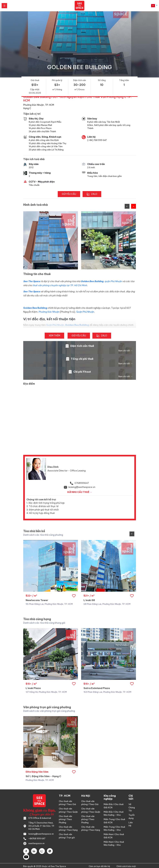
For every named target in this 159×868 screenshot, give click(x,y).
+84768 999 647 (37, 838)
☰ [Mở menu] (4, 6)
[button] (154, 6)
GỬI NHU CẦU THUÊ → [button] (80, 492)
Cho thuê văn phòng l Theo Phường (65, 819)
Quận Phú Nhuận (85, 312)
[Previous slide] (127, 206)
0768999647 (82, 483)
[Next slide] (134, 206)
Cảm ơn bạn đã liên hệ (99, 866)
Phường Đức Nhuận (49, 312)
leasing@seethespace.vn (82, 487)
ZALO (92, 194)
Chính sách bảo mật (126, 866)
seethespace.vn (36, 843)
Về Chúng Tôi (132, 807)
